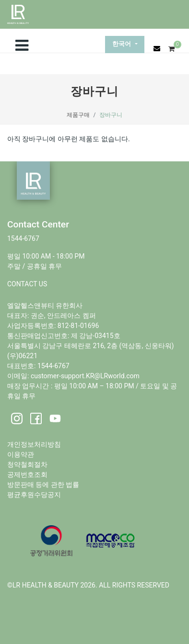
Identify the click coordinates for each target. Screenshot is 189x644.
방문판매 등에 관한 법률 (43, 485)
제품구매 (78, 115)
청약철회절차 (27, 464)
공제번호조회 (27, 475)
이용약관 (21, 454)
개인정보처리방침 (34, 444)
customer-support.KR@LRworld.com (85, 376)
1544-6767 (23, 238)
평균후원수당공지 (34, 495)
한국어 (123, 44)
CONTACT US (27, 284)
